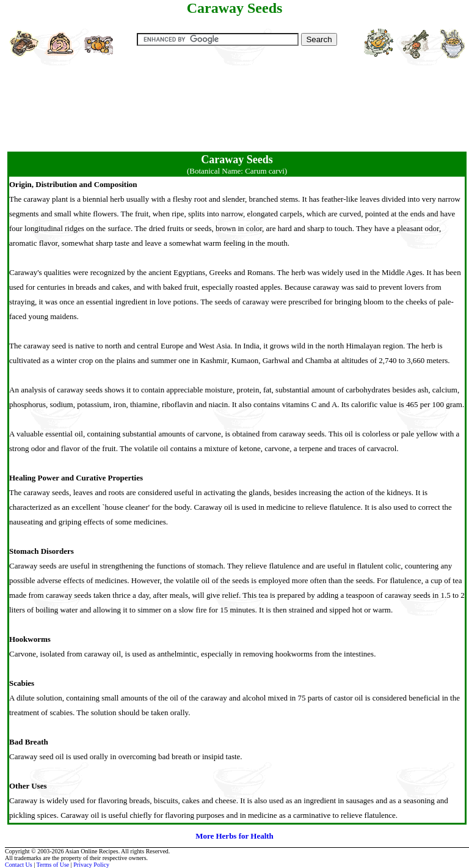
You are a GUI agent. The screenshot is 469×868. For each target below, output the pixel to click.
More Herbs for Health (234, 836)
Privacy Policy (91, 865)
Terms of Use (53, 865)
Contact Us (19, 865)
